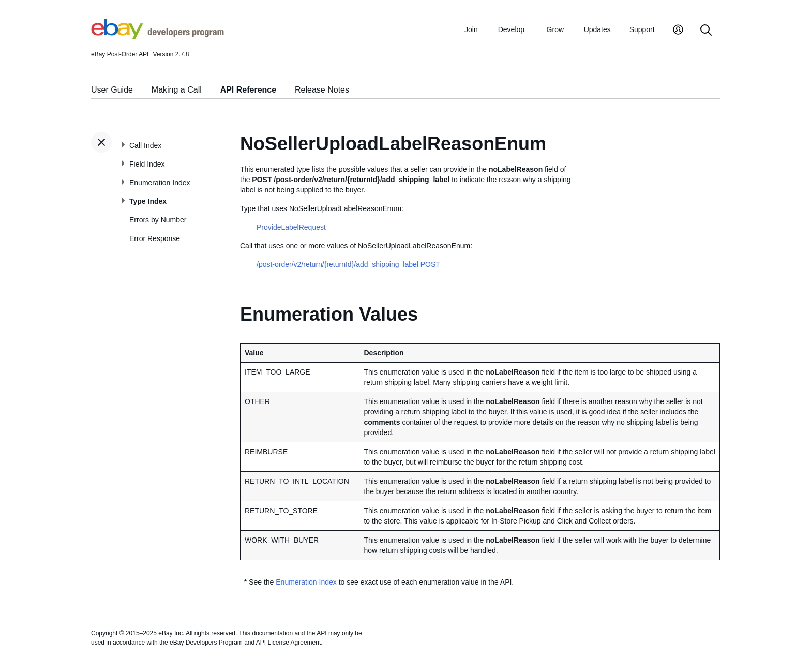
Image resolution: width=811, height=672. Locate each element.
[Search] (706, 31)
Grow (555, 29)
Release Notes (322, 90)
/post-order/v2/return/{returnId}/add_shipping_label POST (348, 264)
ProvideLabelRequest (291, 227)
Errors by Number (158, 220)
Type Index (148, 201)
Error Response (155, 238)
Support (642, 29)
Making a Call (177, 90)
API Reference (249, 90)
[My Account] (678, 31)
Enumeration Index (160, 183)
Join (471, 29)
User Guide (112, 90)
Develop (511, 29)
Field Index (147, 164)
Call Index (145, 145)
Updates (597, 29)
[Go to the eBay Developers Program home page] (157, 37)
